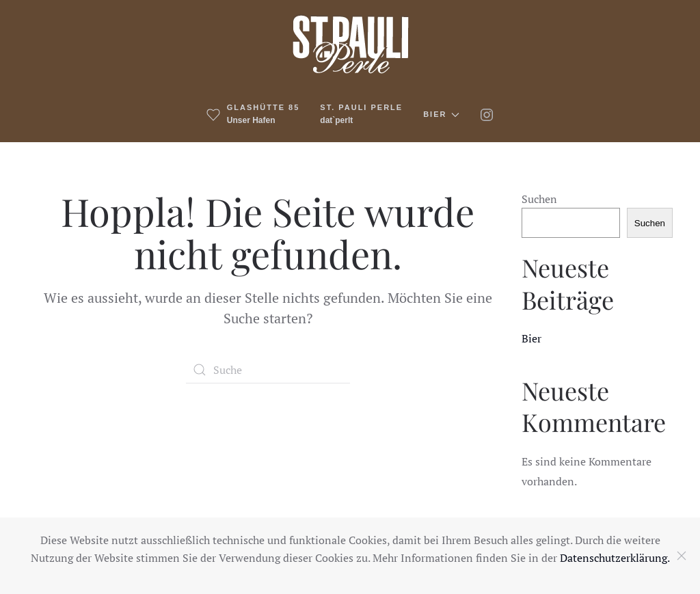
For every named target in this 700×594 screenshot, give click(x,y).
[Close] (682, 556)
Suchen (539, 199)
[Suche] (268, 370)
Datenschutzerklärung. (615, 558)
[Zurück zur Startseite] (350, 44)
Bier (531, 338)
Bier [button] (441, 114)
